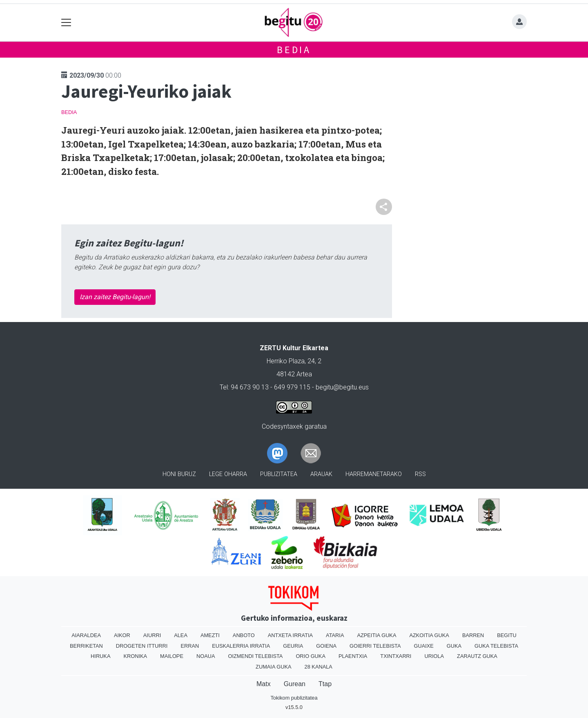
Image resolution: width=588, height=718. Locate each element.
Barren (473, 635)
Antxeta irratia (290, 635)
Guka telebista (496, 646)
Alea (181, 635)
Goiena (326, 646)
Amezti (210, 635)
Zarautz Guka (477, 656)
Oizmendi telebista (255, 656)
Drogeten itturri (142, 646)
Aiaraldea (86, 635)
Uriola (434, 656)
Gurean (295, 684)
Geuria (293, 646)
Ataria (335, 635)
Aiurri (152, 635)
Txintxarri (396, 656)
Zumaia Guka (273, 667)
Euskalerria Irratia (241, 646)
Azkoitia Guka (429, 635)
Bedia (294, 50)
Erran (190, 646)
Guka (454, 646)
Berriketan (86, 646)
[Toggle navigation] (66, 23)
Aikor (122, 635)
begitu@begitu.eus (342, 387)
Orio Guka (311, 656)
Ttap (325, 684)
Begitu (507, 635)
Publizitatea (279, 474)
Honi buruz (179, 474)
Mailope (172, 656)
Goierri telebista (375, 646)
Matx (264, 684)
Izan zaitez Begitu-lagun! (115, 297)
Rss (420, 474)
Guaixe (423, 646)
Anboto (244, 635)
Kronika (135, 656)
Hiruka (100, 656)
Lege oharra (228, 474)
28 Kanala (318, 667)
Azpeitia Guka (376, 635)
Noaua (206, 656)
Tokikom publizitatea (294, 698)
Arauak (321, 474)
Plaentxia (353, 656)
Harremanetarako (374, 474)
